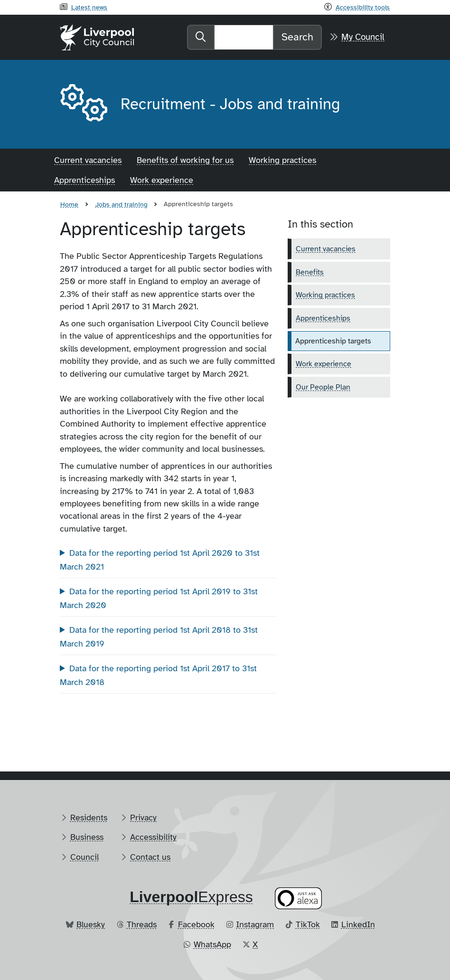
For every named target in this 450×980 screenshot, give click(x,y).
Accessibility (153, 837)
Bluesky (91, 924)
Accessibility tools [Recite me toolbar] (363, 7)
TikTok (308, 924)
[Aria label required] (83, 105)
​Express (191, 897)
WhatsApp (212, 944)
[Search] (244, 37)
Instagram (255, 924)
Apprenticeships (84, 180)
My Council (363, 37)
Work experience (162, 180)
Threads (142, 924)
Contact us (150, 857)
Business (87, 837)
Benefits (310, 272)
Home (69, 204)
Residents (89, 818)
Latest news (89, 7)
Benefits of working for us (185, 160)
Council (84, 857)
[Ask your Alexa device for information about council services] (299, 899)
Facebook (196, 924)
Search (297, 37)
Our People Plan (323, 387)
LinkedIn (358, 924)
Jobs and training (122, 204)
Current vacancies (88, 160)
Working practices (282, 160)
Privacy (143, 818)
